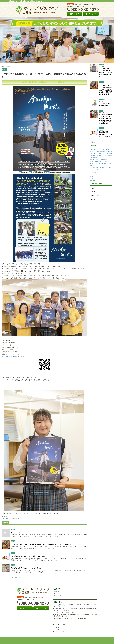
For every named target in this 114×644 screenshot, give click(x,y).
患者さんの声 (93, 180)
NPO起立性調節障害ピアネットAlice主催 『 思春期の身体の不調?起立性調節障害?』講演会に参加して (106, 119)
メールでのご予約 (95, 196)
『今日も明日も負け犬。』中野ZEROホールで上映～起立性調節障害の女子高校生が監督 (106, 73)
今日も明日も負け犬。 (15, 518)
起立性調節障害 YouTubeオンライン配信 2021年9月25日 (28, 556)
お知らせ (5, 516)
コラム (92, 178)
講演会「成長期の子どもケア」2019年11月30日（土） (27, 568)
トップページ (94, 188)
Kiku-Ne (5, 518)
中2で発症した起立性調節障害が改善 (99, 159)
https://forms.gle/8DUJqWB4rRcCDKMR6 (13, 357)
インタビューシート (17, 532)
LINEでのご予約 (95, 199)
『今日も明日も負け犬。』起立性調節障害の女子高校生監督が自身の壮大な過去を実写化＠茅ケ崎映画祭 (41, 544)
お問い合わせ (94, 192)
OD (8, 518)
